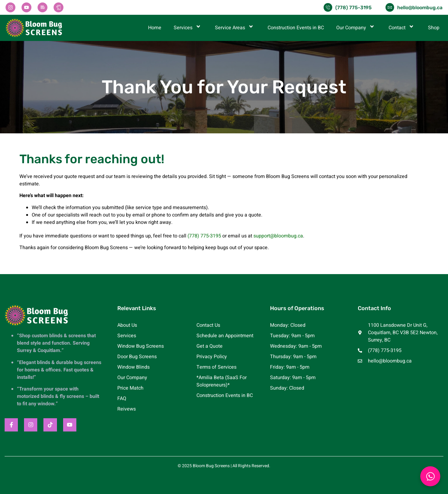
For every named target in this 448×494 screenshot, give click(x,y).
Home (155, 28)
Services (188, 28)
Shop (434, 28)
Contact (402, 28)
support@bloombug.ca (278, 236)
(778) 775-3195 (353, 8)
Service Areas (235, 28)
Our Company (356, 28)
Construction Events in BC (296, 28)
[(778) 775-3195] (328, 7)
